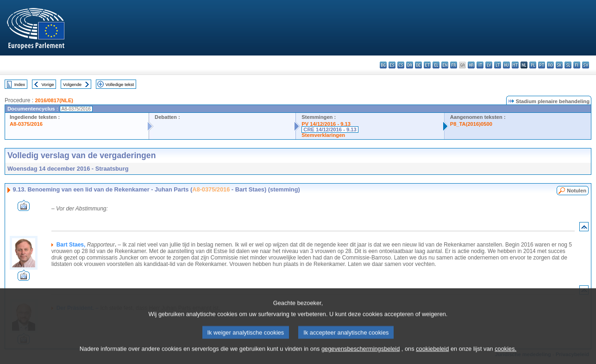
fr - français (454, 65)
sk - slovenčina (559, 65)
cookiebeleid (432, 357)
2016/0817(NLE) (54, 100)
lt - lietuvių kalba (498, 65)
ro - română (550, 65)
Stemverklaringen (323, 135)
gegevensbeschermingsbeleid (361, 357)
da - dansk (410, 65)
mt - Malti (515, 65)
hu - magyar (506, 65)
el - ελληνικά (436, 65)
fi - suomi (577, 65)
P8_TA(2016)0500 (471, 124)
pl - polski (533, 65)
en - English (445, 65)
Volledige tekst (119, 84)
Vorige (48, 84)
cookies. (505, 357)
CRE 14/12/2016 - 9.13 (330, 130)
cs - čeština (401, 65)
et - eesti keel (427, 65)
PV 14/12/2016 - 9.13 (326, 124)
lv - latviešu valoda (489, 65)
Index (20, 84)
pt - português (542, 65)
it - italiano (480, 65)
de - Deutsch (418, 65)
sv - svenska (586, 65)
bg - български (383, 65)
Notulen (577, 191)
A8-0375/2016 (26, 124)
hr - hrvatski (471, 65)
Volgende (72, 84)
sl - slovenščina (568, 65)
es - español (392, 65)
